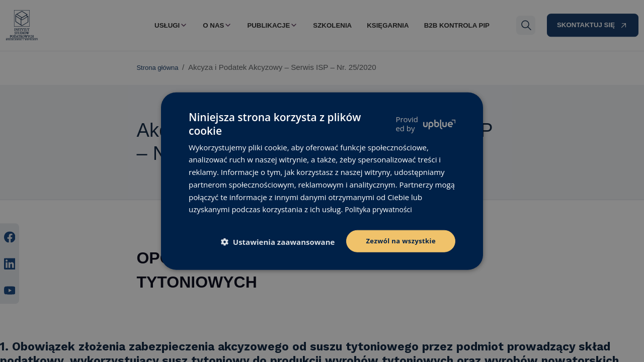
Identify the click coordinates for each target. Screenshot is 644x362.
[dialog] (322, 181)
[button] (277, 242)
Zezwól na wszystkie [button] (398, 241)
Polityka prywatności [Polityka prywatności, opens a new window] (381, 208)
